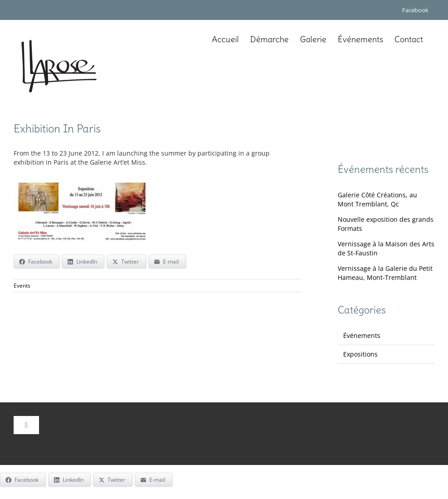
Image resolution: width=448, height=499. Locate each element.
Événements (362, 335)
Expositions (360, 354)
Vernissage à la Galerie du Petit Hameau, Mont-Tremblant (385, 273)
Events (22, 286)
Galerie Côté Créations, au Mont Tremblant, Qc (377, 199)
